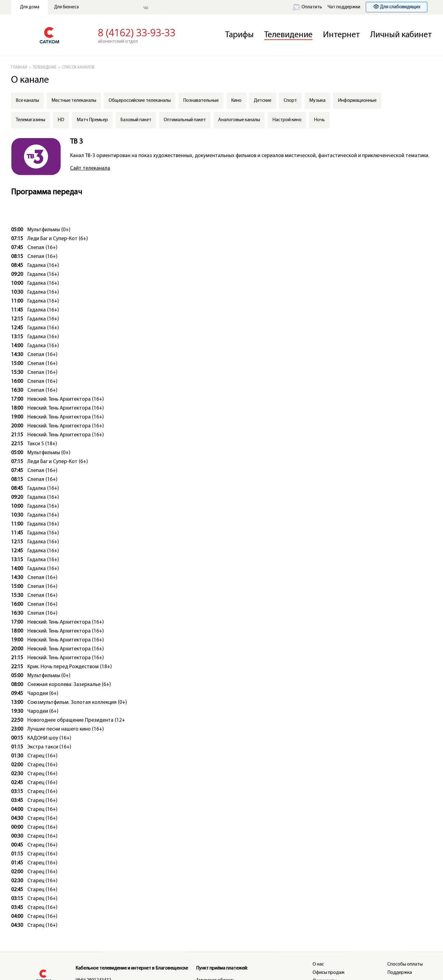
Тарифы (239, 35)
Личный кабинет (401, 35)
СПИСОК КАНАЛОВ (78, 67)
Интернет (341, 35)
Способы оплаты (405, 964)
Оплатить (307, 7)
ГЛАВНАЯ (19, 67)
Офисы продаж (329, 973)
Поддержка (400, 973)
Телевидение (288, 35)
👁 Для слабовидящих (397, 7)
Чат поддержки (344, 7)
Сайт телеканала (90, 168)
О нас (318, 964)
